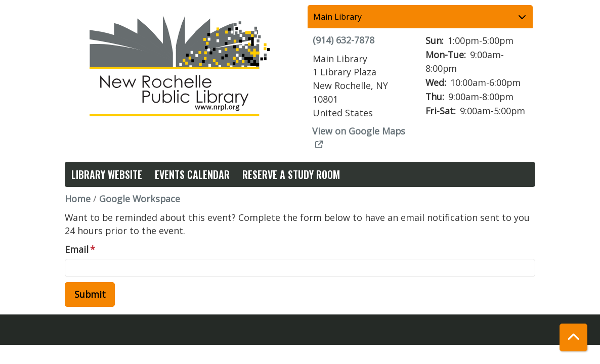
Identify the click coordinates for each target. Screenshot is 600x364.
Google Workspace (140, 199)
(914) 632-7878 (344, 40)
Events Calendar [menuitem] (192, 174)
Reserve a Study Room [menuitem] (291, 174)
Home (78, 199)
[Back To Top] (573, 337)
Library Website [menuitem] (107, 174)
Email (77, 249)
